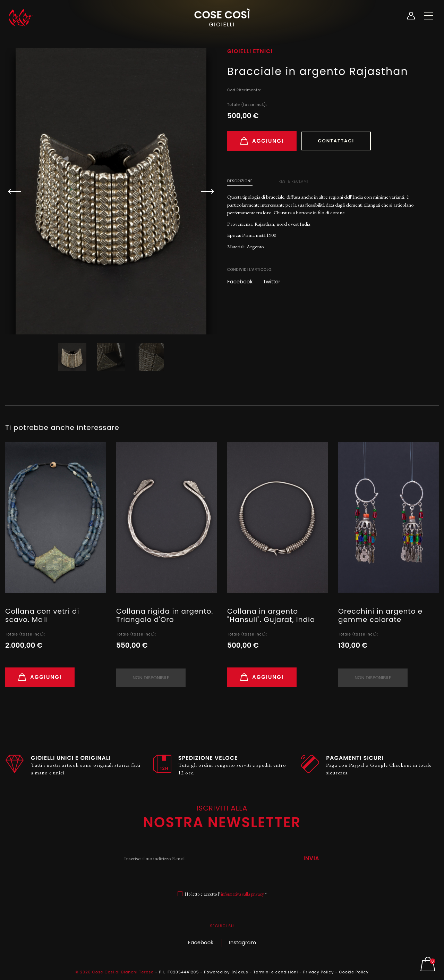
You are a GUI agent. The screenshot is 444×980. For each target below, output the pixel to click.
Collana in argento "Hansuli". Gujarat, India (271, 615)
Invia (311, 858)
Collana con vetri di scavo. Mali (42, 615)
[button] (205, 191)
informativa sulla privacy (242, 894)
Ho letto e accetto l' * (226, 894)
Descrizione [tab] (240, 181)
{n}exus (240, 972)
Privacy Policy (318, 972)
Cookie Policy (354, 972)
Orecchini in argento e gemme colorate (380, 615)
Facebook (201, 942)
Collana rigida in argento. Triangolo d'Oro (165, 615)
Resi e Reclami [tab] (293, 181)
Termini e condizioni (276, 972)
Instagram (242, 942)
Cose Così (222, 18)
